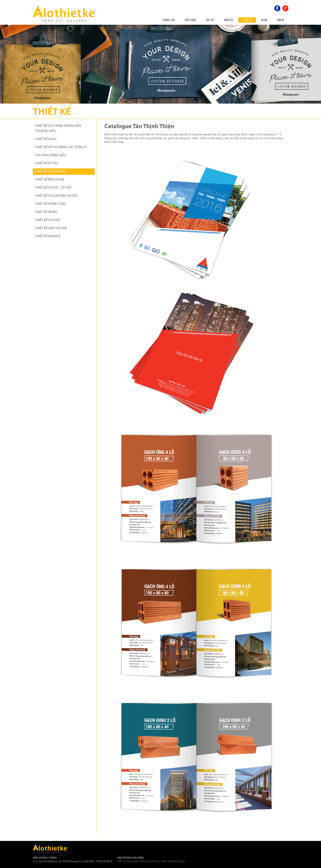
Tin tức (210, 20)
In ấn (264, 20)
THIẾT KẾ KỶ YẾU (47, 163)
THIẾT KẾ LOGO (46, 139)
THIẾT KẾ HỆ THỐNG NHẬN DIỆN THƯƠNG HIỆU (58, 129)
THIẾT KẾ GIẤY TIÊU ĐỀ (51, 228)
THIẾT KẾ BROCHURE (50, 180)
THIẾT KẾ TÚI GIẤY (48, 220)
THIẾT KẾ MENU (46, 212)
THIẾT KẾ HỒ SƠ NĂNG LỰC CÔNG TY (61, 147)
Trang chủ (169, 20)
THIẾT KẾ (247, 20)
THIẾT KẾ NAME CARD (50, 204)
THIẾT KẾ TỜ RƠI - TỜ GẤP (53, 188)
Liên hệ (280, 20)
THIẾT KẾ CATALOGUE (50, 172)
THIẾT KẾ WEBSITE (48, 236)
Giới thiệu (190, 20)
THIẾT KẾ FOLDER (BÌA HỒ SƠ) (56, 196)
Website (228, 20)
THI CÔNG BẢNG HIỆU (51, 155)
